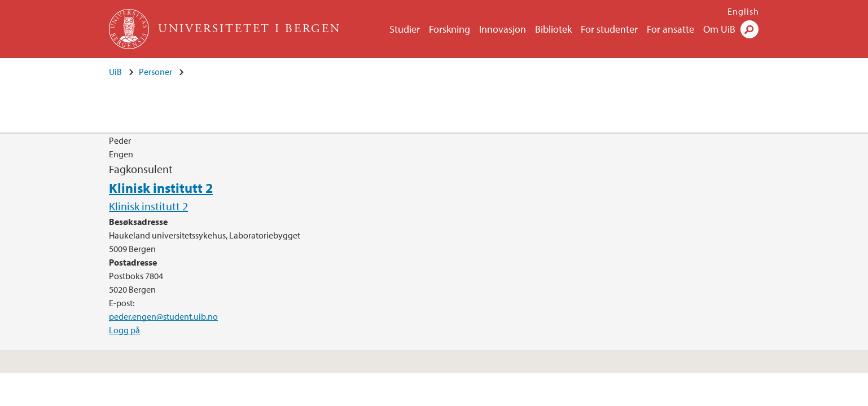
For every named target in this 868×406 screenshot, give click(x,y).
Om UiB (719, 29)
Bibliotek (553, 29)
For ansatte (670, 29)
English (743, 11)
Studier (405, 29)
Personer (155, 72)
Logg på (124, 330)
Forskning (450, 29)
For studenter (609, 29)
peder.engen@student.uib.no (163, 316)
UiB (115, 72)
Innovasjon (503, 29)
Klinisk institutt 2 (161, 188)
